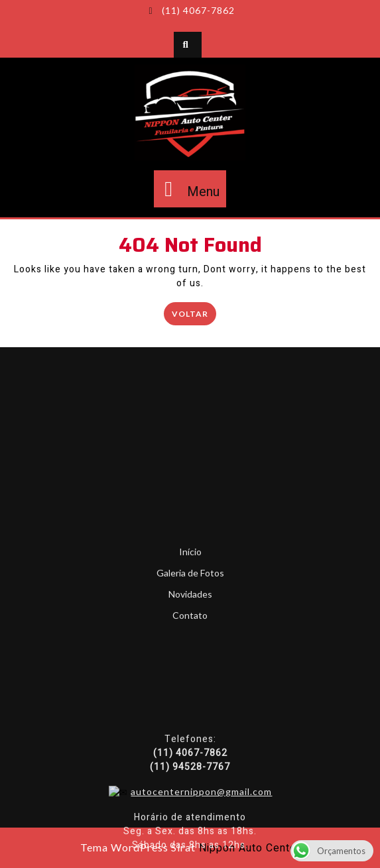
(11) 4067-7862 (190, 10)
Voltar (194, 312)
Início (190, 644)
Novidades (190, 687)
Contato (190, 708)
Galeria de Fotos (190, 666)
